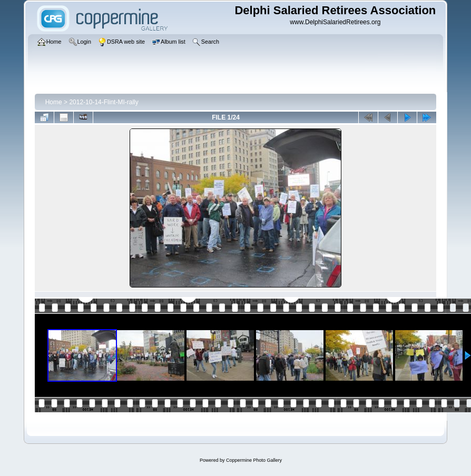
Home (54, 102)
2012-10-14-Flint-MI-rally (104, 102)
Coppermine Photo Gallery (254, 460)
